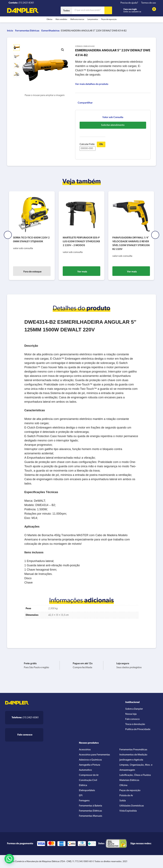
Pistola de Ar (126, 796)
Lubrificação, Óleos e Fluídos (135, 775)
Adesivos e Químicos (90, 760)
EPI (81, 796)
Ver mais (86, 271)
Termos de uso (149, 3)
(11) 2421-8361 (25, 718)
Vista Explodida (128, 811)
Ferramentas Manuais (91, 816)
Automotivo (85, 770)
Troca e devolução (135, 724)
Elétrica (83, 785)
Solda (123, 801)
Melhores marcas (77, 19)
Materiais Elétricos (129, 780)
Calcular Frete (88, 147)
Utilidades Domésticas (132, 806)
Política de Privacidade (138, 729)
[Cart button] (152, 10)
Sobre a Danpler (134, 709)
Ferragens (84, 801)
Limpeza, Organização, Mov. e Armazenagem (136, 768)
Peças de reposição (109, 19)
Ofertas (49, 19)
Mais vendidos (61, 19)
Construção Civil (88, 780)
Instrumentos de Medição (133, 755)
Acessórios (85, 750)
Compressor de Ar (89, 775)
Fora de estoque (36, 271)
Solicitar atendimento (113, 125)
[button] (63, 50)
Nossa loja (131, 714)
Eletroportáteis (87, 790)
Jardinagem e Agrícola (131, 760)
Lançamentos (93, 19)
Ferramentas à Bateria (90, 806)
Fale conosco (132, 719)
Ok (101, 144)
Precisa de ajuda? (129, 3)
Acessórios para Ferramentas (94, 755)
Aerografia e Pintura (90, 765)
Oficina (123, 785)
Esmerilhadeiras (50, 31)
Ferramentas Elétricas (27, 31)
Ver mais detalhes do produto (92, 84)
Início (10, 31)
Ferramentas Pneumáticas (133, 750)
